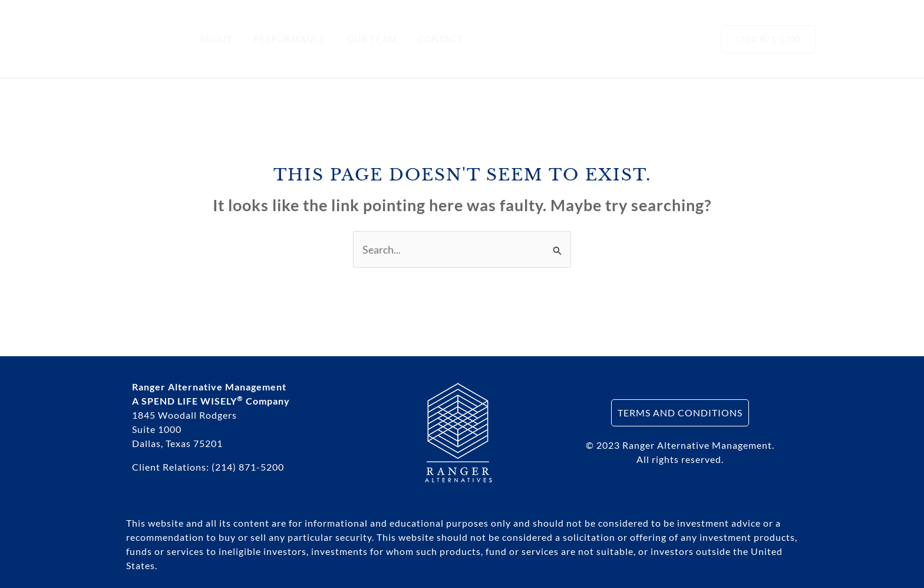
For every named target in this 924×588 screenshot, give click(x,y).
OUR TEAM (364, 39)
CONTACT (430, 39)
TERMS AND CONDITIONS (680, 413)
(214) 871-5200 (248, 467)
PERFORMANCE (285, 39)
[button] (768, 39)
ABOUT (214, 39)
